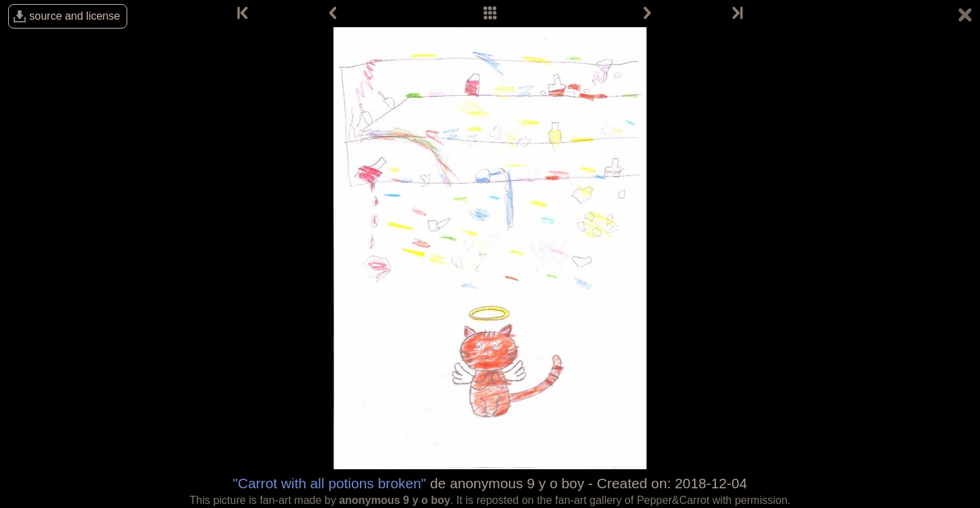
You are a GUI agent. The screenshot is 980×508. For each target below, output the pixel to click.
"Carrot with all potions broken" (329, 483)
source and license (75, 16)
